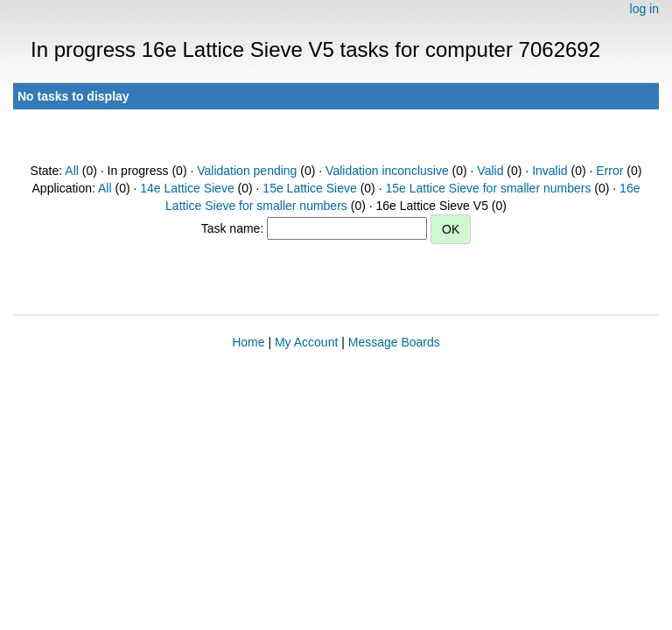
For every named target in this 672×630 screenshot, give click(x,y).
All (72, 171)
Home (248, 342)
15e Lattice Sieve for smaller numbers (488, 188)
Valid (490, 171)
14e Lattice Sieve (187, 188)
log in (644, 9)
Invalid (549, 171)
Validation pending (247, 171)
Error (609, 171)
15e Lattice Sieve (309, 188)
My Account (306, 342)
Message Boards (394, 342)
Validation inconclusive (387, 171)
